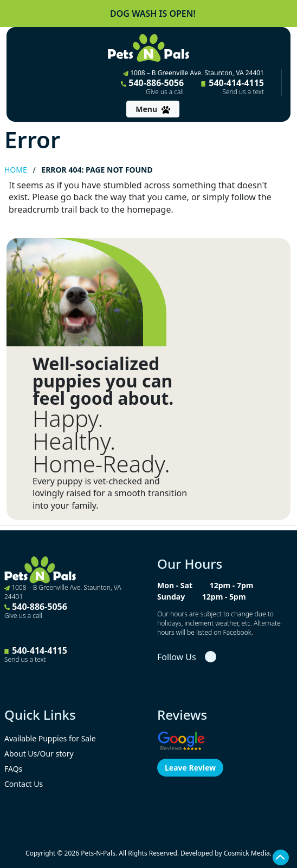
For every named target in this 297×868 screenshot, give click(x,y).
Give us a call (165, 92)
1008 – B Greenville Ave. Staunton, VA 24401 (193, 73)
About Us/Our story (39, 754)
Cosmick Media (247, 853)
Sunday (171, 597)
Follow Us (177, 657)
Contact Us (24, 784)
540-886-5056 (152, 87)
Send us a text (243, 92)
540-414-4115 (233, 87)
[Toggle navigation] (153, 109)
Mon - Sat (175, 585)
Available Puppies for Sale (50, 738)
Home (16, 170)
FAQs (13, 769)
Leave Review (190, 768)
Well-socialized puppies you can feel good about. (103, 381)
